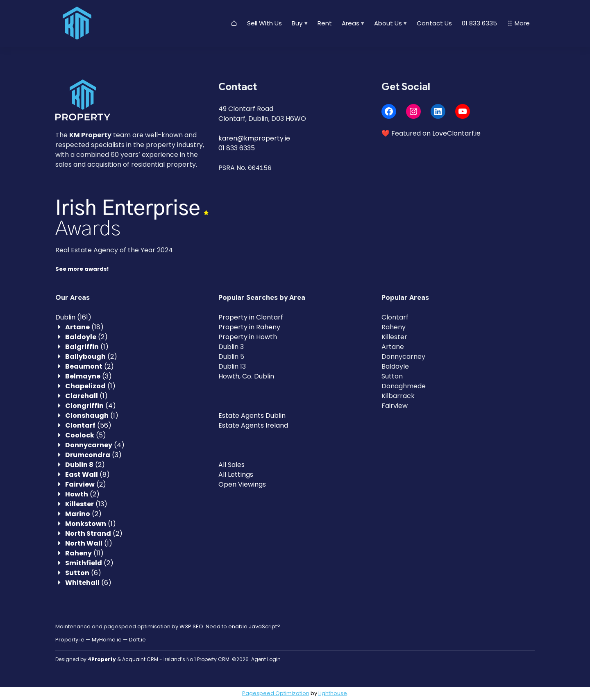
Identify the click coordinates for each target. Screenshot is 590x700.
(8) (87, 475)
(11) (84, 553)
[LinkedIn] (438, 111)
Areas (351, 23)
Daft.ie (137, 640)
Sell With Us (264, 23)
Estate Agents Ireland (253, 425)
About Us (388, 23)
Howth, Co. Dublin (246, 376)
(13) (86, 504)
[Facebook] (389, 111)
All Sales (231, 465)
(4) (91, 406)
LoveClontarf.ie (456, 133)
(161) (73, 317)
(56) (88, 425)
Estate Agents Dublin (252, 416)
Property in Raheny (249, 327)
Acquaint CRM (140, 659)
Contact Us (434, 23)
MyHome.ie (107, 640)
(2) (86, 337)
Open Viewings (242, 484)
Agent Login (266, 659)
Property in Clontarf (251, 317)
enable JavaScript (253, 626)
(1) (87, 347)
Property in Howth (248, 337)
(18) (84, 327)
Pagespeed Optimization (276, 693)
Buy (297, 23)
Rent (325, 23)
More (518, 23)
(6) (83, 573)
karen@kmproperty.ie (254, 138)
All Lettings (236, 475)
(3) (88, 376)
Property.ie (70, 640)
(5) (86, 435)
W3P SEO (191, 626)
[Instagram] (413, 111)
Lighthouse (333, 693)
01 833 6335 (479, 23)
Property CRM (213, 659)
